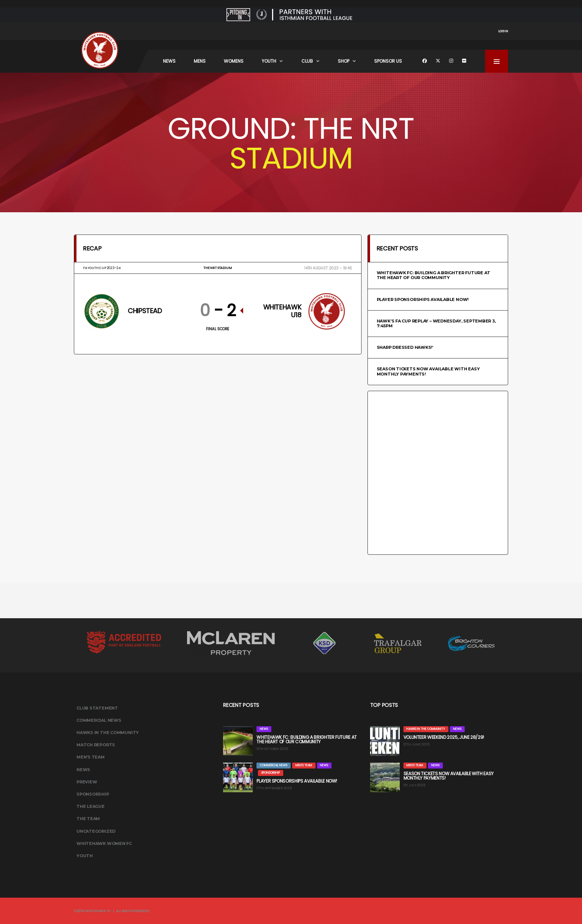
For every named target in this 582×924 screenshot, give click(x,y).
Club (307, 61)
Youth (269, 61)
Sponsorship (93, 794)
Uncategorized (96, 831)
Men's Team (91, 757)
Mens (200, 61)
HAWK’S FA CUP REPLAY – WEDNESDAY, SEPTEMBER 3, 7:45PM (436, 323)
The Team (88, 819)
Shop (344, 61)
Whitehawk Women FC (104, 843)
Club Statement (97, 708)
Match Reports (96, 745)
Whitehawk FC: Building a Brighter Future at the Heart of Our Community (434, 275)
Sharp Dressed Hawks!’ (405, 347)
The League (91, 806)
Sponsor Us (388, 61)
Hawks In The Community (108, 733)
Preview (87, 782)
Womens (234, 61)
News (169, 61)
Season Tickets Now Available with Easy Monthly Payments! (428, 371)
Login (503, 31)
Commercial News (99, 720)
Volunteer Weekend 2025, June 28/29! (444, 737)
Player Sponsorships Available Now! (423, 299)
